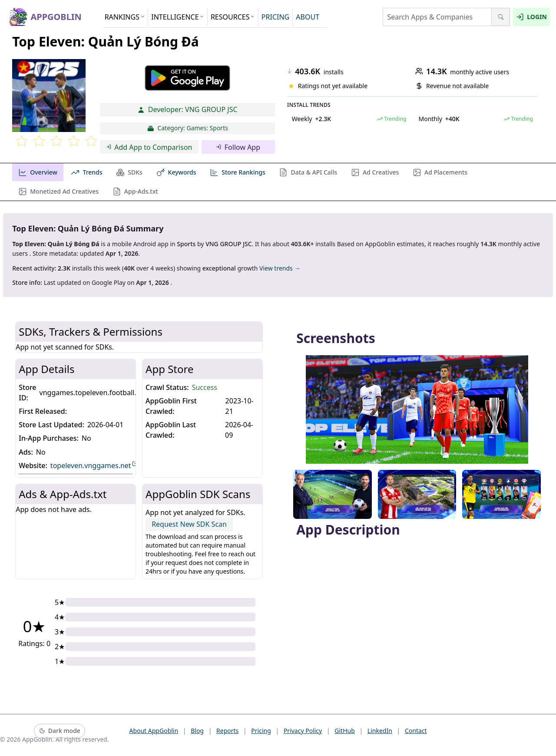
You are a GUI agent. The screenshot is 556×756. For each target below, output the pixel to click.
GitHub (345, 731)
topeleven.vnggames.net (94, 465)
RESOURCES (233, 17)
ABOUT (308, 17)
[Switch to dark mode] (60, 731)
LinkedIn (380, 731)
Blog (197, 731)
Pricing (261, 731)
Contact (416, 731)
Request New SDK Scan (189, 524)
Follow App (238, 147)
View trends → (280, 268)
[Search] (501, 17)
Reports (227, 731)
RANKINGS (125, 17)
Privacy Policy (303, 731)
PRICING (275, 17)
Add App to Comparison (149, 147)
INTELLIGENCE (178, 17)
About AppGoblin (154, 731)
